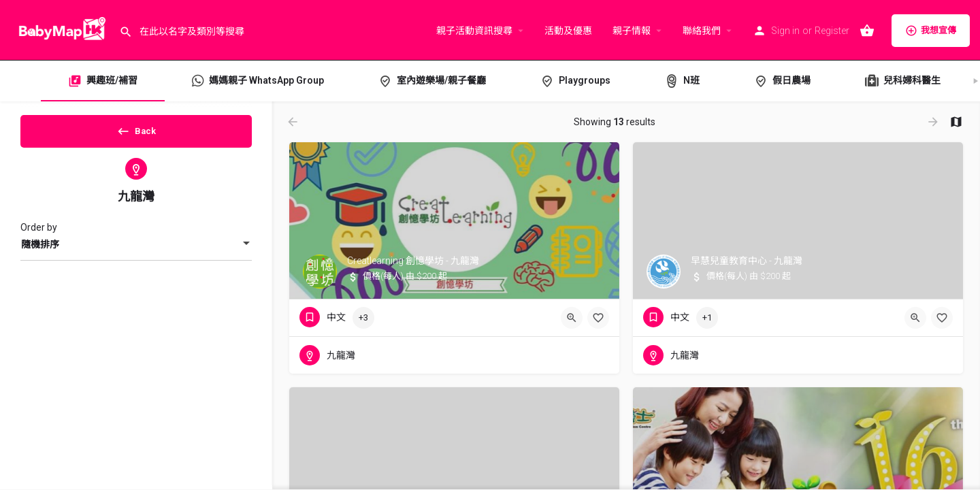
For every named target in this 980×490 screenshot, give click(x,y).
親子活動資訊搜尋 (474, 31)
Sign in (785, 31)
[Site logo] (60, 29)
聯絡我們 (702, 31)
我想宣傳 (931, 31)
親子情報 (632, 31)
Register (832, 31)
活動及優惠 (568, 31)
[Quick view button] (572, 318)
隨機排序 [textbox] (40, 256)
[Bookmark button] (598, 318)
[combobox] (136, 256)
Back (136, 135)
